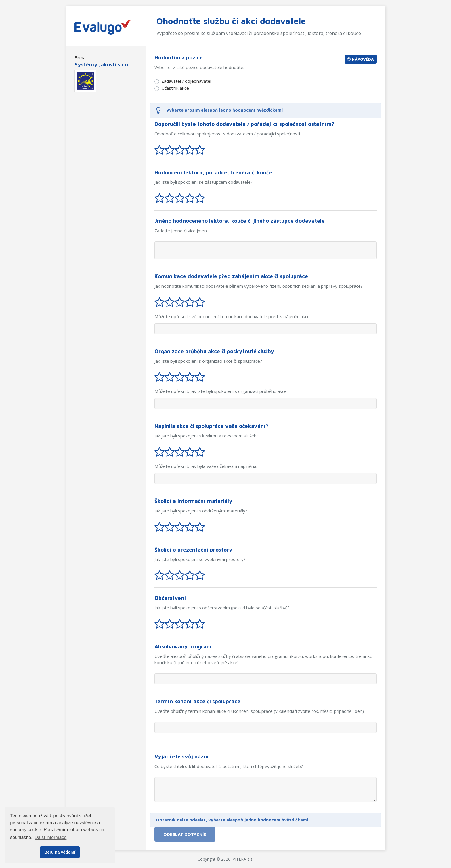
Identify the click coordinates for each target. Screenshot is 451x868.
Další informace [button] (50, 837)
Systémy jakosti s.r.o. (102, 64)
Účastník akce (175, 88)
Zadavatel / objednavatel (186, 81)
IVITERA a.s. (242, 859)
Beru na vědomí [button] (60, 852)
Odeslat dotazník (185, 834)
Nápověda (361, 59)
